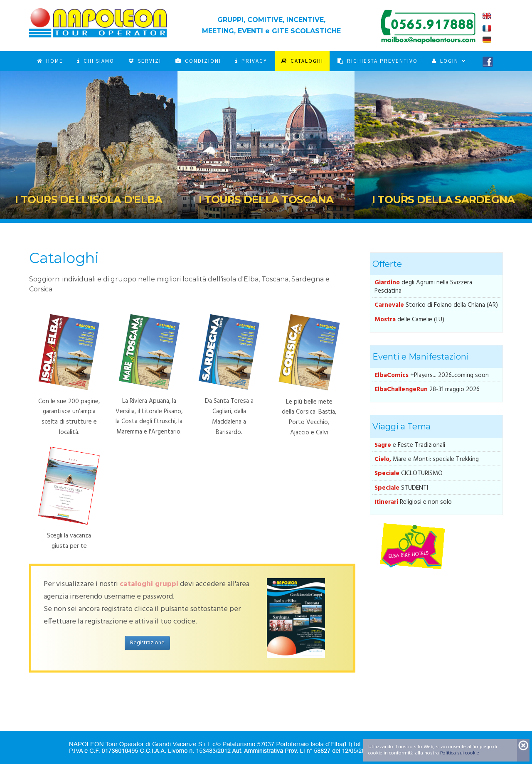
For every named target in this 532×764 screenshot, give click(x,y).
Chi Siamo (96, 61)
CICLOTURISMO (409, 473)
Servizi (145, 61)
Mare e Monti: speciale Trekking (427, 459)
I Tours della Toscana (266, 200)
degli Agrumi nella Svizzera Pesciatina (423, 287)
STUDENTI (401, 488)
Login (446, 61)
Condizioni (198, 61)
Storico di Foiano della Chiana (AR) (436, 305)
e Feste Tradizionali (410, 445)
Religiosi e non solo (413, 502)
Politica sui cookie (460, 753)
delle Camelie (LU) (409, 320)
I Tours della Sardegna (443, 200)
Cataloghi (302, 61)
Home (50, 61)
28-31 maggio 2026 (427, 389)
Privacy (251, 61)
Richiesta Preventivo (378, 61)
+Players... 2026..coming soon (432, 375)
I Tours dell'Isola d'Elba (89, 200)
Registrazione (147, 643)
